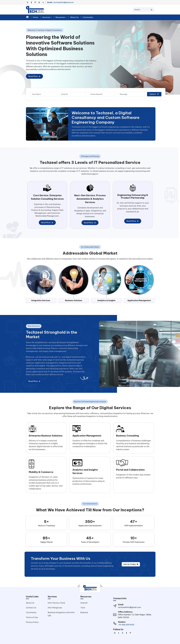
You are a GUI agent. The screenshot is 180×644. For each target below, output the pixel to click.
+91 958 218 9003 (126, 625)
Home (36, 17)
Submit (154, 94)
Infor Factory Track (56, 603)
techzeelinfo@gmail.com (60, 2)
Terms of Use (32, 617)
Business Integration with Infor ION (61, 614)
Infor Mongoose (55, 608)
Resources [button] (60, 17)
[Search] (143, 10)
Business (84, 612)
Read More (34, 76)
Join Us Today (131, 564)
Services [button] (46, 17)
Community (88, 17)
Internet (84, 603)
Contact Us (31, 608)
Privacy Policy (32, 622)
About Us (74, 17)
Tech (83, 608)
